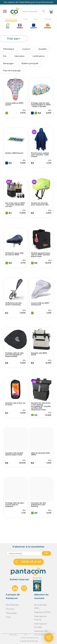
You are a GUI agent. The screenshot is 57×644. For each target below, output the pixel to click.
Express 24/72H (42, 612)
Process (10, 609)
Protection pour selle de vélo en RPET (14, 254)
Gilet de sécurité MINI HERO (40, 454)
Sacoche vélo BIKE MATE (39, 354)
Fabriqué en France (41, 618)
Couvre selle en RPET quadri (14, 104)
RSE (36, 19)
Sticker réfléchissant (14, 153)
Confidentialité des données (29, 638)
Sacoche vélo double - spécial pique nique (15, 454)
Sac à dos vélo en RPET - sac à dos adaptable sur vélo (15, 205)
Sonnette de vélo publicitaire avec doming (38, 505)
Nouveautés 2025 (41, 606)
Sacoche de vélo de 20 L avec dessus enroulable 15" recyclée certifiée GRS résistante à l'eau (41, 406)
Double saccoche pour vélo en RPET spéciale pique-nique (41, 255)
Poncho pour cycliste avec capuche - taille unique (40, 155)
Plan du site (13, 635)
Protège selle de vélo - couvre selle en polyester (15, 505)
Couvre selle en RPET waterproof (40, 304)
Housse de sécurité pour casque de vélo (40, 204)
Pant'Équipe (12, 605)
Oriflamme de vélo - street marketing (14, 304)
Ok (46, 553)
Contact (48, 19)
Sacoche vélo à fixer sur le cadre (15, 404)
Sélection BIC (41, 631)
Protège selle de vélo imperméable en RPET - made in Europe (41, 105)
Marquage (11, 613)
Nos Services (11, 19)
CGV (26, 635)
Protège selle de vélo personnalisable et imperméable (14, 355)
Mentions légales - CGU (42, 635)
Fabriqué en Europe (41, 625)
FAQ (25, 19)
